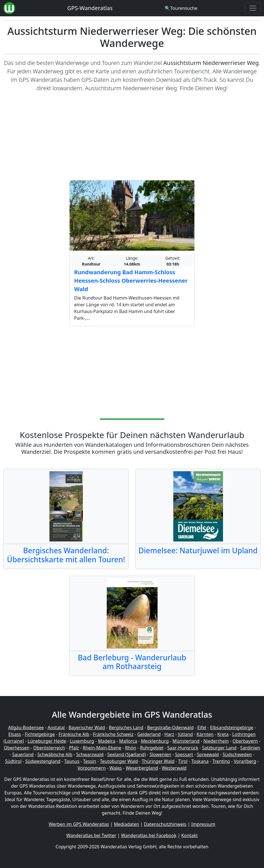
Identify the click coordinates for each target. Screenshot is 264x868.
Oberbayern (245, 741)
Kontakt (189, 835)
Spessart (184, 754)
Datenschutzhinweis (165, 824)
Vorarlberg (245, 761)
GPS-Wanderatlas (90, 8)
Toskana (200, 761)
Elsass (15, 734)
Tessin (90, 761)
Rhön (130, 748)
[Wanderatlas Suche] (181, 8)
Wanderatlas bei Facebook (149, 835)
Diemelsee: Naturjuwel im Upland (198, 550)
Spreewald (208, 754)
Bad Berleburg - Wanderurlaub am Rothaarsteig (132, 662)
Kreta (223, 734)
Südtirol (13, 761)
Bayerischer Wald (87, 728)
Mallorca (128, 741)
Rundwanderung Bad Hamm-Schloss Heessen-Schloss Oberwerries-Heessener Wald (131, 281)
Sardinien (250, 748)
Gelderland (149, 734)
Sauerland (23, 754)
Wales (116, 768)
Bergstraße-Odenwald (170, 728)
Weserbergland (142, 768)
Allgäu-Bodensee (26, 728)
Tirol (183, 761)
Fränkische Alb (74, 734)
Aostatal (56, 728)
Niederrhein (216, 741)
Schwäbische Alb (55, 754)
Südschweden (237, 754)
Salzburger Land (219, 748)
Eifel (202, 728)
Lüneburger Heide (47, 741)
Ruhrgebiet (152, 748)
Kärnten (205, 734)
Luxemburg (82, 741)
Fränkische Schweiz (113, 734)
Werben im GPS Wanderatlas (79, 824)
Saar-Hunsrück (183, 748)
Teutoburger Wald (119, 761)
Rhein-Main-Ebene (102, 748)
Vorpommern (92, 768)
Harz (169, 734)
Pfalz (74, 748)
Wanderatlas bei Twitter (91, 835)
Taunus (72, 761)
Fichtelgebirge (40, 734)
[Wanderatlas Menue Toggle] (253, 8)
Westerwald (174, 768)
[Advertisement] (132, 136)
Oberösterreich (49, 748)
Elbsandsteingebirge (232, 728)
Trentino (221, 761)
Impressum (203, 824)
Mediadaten (126, 824)
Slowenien (161, 754)
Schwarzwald (90, 754)
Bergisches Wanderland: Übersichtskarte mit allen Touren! (66, 555)
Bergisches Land (126, 728)
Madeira (107, 741)
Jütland (186, 734)
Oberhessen (17, 748)
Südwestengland (43, 761)
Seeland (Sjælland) (127, 754)
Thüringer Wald (158, 761)
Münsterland (186, 741)
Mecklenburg (155, 741)
